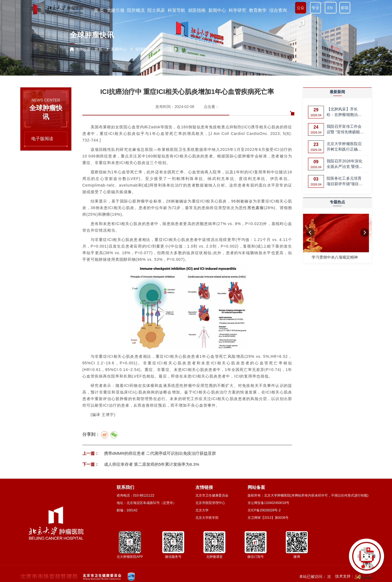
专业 (315, 8)
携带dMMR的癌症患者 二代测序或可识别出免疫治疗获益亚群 (160, 453)
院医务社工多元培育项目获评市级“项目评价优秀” (345, 181)
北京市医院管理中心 (210, 503)
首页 (98, 49)
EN (331, 8)
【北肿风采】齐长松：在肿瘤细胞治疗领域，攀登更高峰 (344, 112)
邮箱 (345, 8)
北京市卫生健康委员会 (212, 495)
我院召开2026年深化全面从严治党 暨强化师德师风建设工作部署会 (345, 164)
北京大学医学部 (207, 518)
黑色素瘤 (256, 208)
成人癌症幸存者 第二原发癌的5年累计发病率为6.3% (151, 464)
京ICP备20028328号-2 (264, 510)
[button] (310, 233)
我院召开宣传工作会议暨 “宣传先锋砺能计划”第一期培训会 (345, 130)
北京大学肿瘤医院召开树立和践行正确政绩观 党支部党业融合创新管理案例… (345, 147)
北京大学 (202, 510)
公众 (301, 8)
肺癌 (106, 214)
